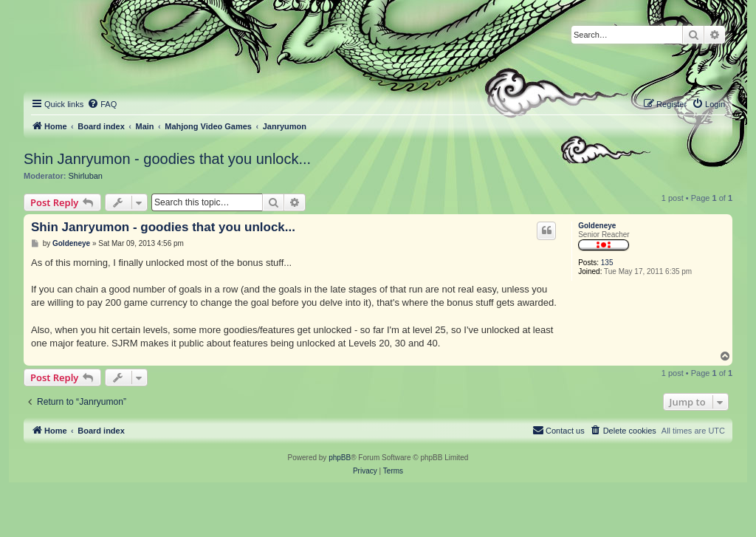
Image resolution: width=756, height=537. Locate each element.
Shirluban (86, 176)
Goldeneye (597, 226)
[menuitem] (102, 104)
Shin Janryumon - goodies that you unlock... (167, 159)
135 (607, 263)
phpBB (340, 458)
